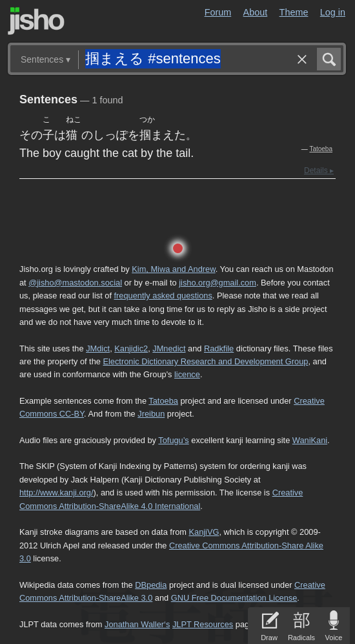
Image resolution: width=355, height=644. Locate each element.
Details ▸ (319, 171)
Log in (333, 12)
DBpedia (151, 585)
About (256, 12)
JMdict (98, 348)
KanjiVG (204, 532)
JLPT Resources (203, 624)
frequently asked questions (163, 296)
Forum (218, 12)
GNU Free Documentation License (234, 598)
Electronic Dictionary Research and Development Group (205, 361)
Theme (294, 12)
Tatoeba (321, 149)
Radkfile (219, 348)
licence (187, 374)
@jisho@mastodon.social (75, 283)
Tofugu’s (173, 440)
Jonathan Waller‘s (137, 624)
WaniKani (310, 440)
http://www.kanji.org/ (56, 493)
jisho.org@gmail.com (218, 283)
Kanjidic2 (131, 348)
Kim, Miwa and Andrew (173, 269)
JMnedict (169, 348)
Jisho (36, 21)
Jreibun (151, 414)
